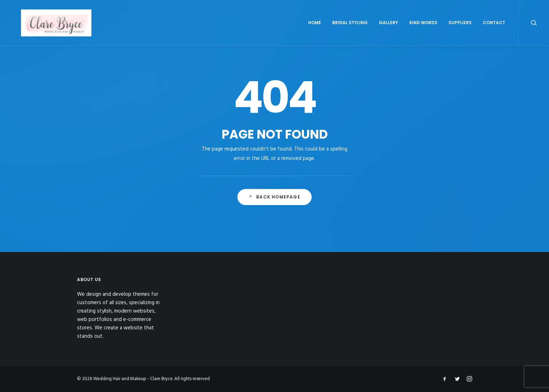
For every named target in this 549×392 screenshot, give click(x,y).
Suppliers (460, 30)
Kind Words (423, 30)
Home (315, 30)
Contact (494, 30)
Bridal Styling (350, 30)
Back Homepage (274, 207)
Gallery (388, 30)
